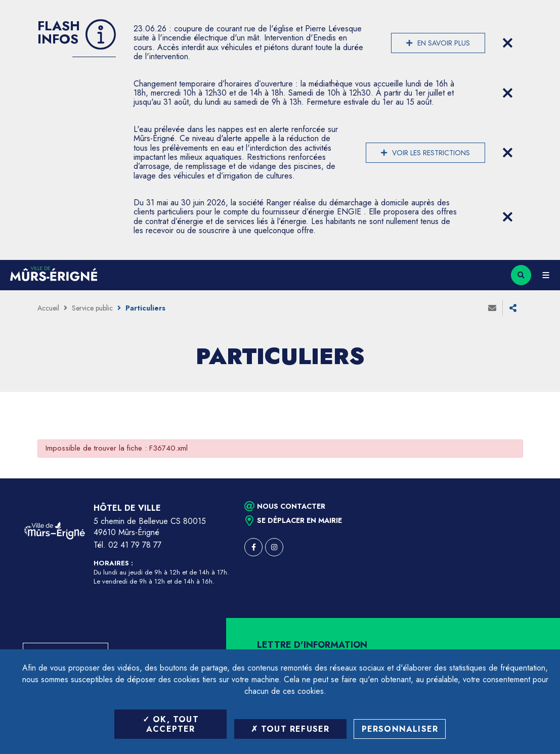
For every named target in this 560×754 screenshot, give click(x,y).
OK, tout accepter (171, 724)
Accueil (48, 308)
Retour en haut (535, 478)
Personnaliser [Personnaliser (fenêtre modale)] (400, 729)
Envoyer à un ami (492, 308)
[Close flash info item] (508, 43)
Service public (92, 308)
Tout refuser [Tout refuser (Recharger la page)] (290, 729)
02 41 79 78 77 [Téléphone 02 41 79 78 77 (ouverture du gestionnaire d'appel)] (135, 545)
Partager (513, 308)
